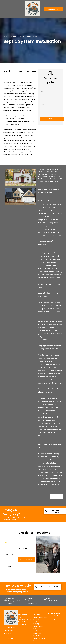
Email (42, 98)
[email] (9, 639)
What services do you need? (49, 111)
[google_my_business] (12, 639)
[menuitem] (25, 617)
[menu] (4, 9)
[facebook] (5, 639)
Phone (43, 104)
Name (43, 91)
